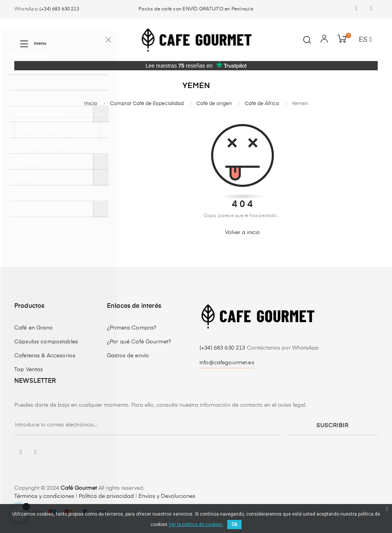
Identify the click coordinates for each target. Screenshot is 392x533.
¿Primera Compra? (132, 328)
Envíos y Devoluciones (167, 496)
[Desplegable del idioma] (365, 40)
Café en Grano (34, 328)
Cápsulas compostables (46, 342)
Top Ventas (29, 370)
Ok (234, 525)
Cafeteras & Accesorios (45, 356)
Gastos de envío (128, 356)
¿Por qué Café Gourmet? (139, 342)
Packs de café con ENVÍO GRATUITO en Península (196, 9)
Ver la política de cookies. (196, 525)
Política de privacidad (106, 496)
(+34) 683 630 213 (59, 9)
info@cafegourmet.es (227, 363)
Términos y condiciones (44, 496)
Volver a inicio (242, 233)
